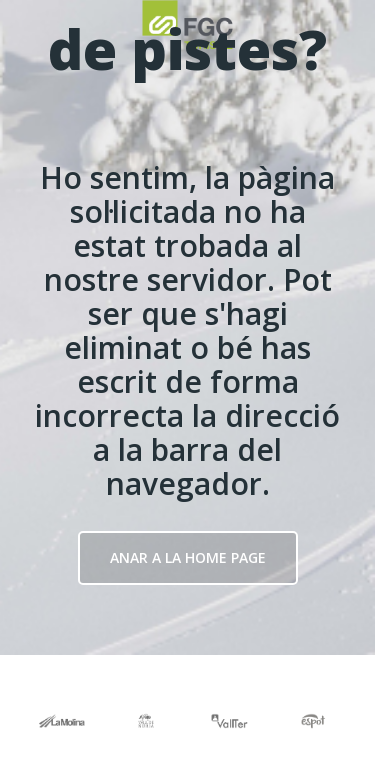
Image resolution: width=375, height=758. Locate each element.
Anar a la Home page (188, 557)
